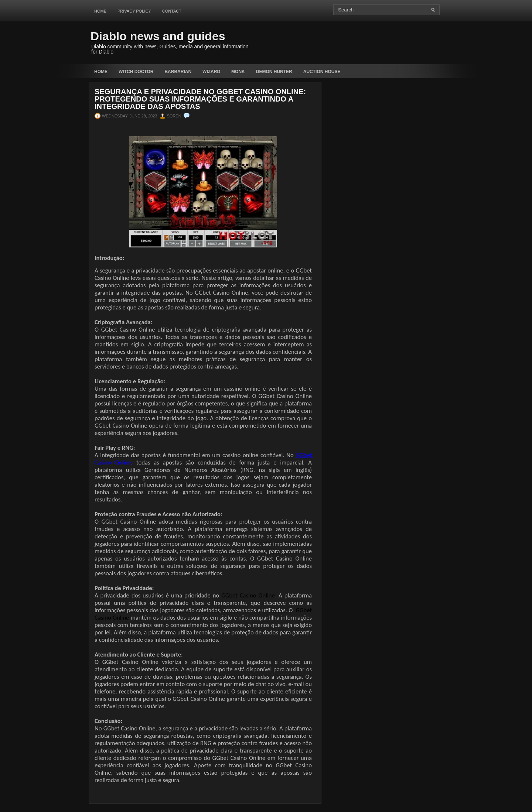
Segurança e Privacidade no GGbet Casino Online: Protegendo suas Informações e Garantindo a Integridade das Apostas (200, 99)
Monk (238, 72)
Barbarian (178, 72)
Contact (172, 11)
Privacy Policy (134, 11)
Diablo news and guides (158, 36)
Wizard (211, 72)
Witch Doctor (136, 72)
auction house (322, 72)
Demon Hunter (274, 72)
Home (100, 11)
